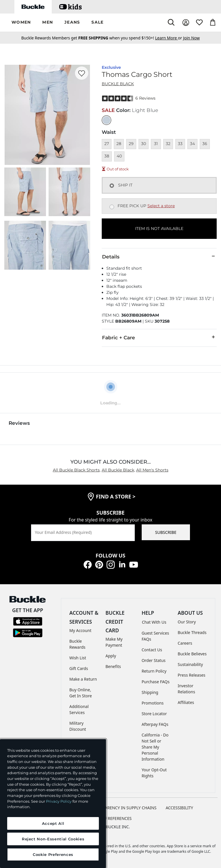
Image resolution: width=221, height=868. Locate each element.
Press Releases (191, 675)
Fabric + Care (159, 337)
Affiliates (186, 702)
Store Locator (154, 714)
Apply (111, 656)
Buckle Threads (192, 632)
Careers (185, 643)
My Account (80, 630)
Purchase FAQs (156, 682)
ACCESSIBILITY (179, 808)
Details (159, 256)
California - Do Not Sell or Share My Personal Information (155, 747)
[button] (21, 23)
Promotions (153, 703)
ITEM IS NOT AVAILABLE (159, 229)
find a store (116, 496)
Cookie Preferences (110, 818)
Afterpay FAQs (155, 724)
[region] (53, 804)
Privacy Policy (59, 801)
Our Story (187, 622)
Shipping (150, 692)
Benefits (113, 666)
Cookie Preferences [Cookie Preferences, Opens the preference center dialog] (53, 854)
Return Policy (154, 671)
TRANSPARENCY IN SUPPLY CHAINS (123, 808)
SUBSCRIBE (166, 532)
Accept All (53, 823)
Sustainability (190, 664)
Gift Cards (79, 668)
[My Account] (186, 23)
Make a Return (83, 679)
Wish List (78, 658)
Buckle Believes (192, 654)
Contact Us (152, 650)
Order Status (154, 660)
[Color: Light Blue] (106, 120)
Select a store (161, 206)
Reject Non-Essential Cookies (53, 839)
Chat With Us (154, 622)
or (169, 38)
